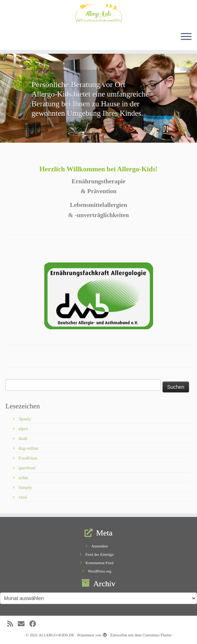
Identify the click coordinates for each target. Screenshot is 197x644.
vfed (23, 497)
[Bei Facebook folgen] (35, 624)
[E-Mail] (24, 624)
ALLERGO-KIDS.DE (57, 635)
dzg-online (29, 448)
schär (23, 478)
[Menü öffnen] (186, 37)
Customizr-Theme (157, 635)
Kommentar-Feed (100, 563)
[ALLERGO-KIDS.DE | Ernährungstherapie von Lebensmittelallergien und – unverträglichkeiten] (98, 13)
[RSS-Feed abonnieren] (13, 624)
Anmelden (99, 546)
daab (23, 438)
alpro (23, 429)
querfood (27, 468)
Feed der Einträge (99, 554)
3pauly (25, 419)
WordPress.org (100, 571)
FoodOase (28, 458)
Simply (25, 487)
